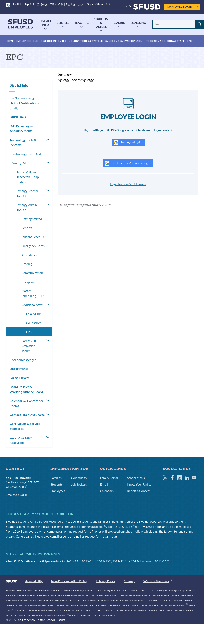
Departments (19, 369)
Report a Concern (139, 491)
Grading (27, 264)
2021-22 (119, 561)
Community (79, 478)
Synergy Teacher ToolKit (27, 193)
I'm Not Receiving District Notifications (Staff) (24, 103)
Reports (27, 228)
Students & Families (101, 23)
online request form (77, 531)
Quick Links (18, 117)
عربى (81, 4)
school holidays (135, 531)
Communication (32, 273)
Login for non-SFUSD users (128, 184)
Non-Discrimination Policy (69, 581)
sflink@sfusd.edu (93, 526)
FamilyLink (33, 314)
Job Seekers (79, 484)
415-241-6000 (17, 487)
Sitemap (129, 581)
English (17, 4)
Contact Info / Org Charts (27, 415)
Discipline (28, 282)
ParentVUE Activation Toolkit (29, 346)
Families (56, 478)
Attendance (29, 255)
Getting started (32, 219)
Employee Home (27, 41)
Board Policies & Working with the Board (26, 389)
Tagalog (70, 4)
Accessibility (34, 581)
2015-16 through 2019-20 (150, 561)
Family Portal (109, 478)
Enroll (104, 484)
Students (56, 484)
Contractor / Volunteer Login (128, 163)
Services (63, 23)
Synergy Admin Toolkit (141, 41)
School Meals (136, 478)
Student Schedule (33, 237)
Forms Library (19, 378)
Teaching (82, 23)
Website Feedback (158, 581)
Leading (119, 23)
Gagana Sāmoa (96, 4)
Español (29, 4)
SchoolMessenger (24, 360)
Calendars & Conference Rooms (27, 403)
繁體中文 (42, 4)
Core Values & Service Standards (25, 426)
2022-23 (104, 561)
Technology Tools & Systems (82, 41)
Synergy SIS (114, 41)
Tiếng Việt (57, 4)
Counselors (34, 323)
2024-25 (73, 561)
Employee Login (183, 7)
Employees (58, 491)
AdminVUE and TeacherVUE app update (28, 177)
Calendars (107, 491)
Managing (138, 23)
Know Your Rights (139, 484)
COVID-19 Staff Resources (21, 440)
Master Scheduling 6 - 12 (33, 293)
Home (10, 41)
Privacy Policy (106, 581)
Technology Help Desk (27, 154)
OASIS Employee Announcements (21, 128)
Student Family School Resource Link (43, 521)
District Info (45, 23)
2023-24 (89, 561)
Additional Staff (172, 41)
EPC (29, 332)
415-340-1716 (124, 526)
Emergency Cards (33, 246)
